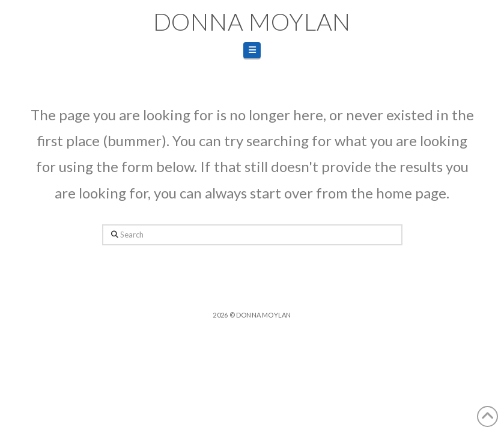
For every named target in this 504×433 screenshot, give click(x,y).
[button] (252, 50)
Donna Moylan (252, 22)
